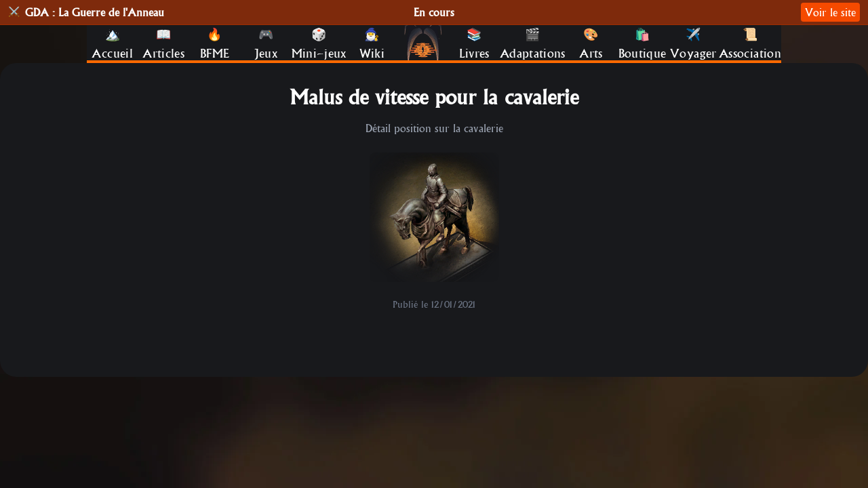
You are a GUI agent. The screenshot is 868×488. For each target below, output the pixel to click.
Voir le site (830, 12)
